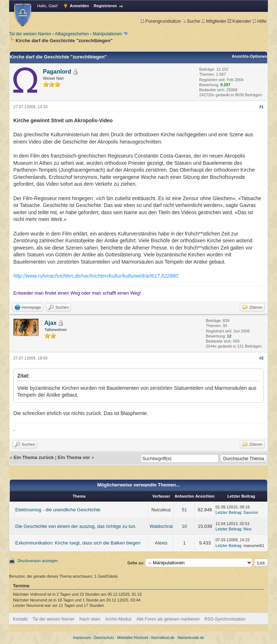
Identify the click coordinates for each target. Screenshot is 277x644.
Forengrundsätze (161, 21)
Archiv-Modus (118, 619)
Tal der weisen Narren (30, 34)
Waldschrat (161, 526)
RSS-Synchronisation (225, 619)
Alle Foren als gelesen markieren (168, 619)
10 (184, 526)
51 (184, 510)
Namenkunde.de (191, 638)
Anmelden (80, 6)
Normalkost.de (163, 638)
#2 (261, 358)
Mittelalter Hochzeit (133, 638)
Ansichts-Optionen (250, 56)
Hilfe (260, 21)
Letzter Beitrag (228, 512)
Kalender (239, 21)
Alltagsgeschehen (72, 34)
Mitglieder (214, 21)
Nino (248, 529)
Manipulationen (107, 34)
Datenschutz (104, 638)
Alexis (161, 543)
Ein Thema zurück (34, 457)
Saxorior (251, 512)
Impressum (82, 638)
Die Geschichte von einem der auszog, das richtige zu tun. (76, 526)
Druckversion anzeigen (38, 561)
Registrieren (105, 6)
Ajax (50, 323)
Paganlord (57, 72)
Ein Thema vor (74, 457)
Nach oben (90, 619)
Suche (191, 21)
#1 (261, 107)
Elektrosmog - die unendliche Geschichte (58, 510)
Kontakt (20, 619)
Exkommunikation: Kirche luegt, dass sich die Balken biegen (78, 543)
